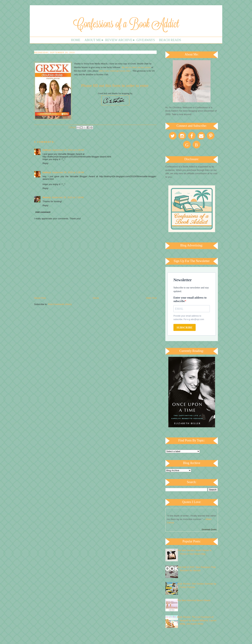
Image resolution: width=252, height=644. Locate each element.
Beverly (47, 197)
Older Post (151, 298)
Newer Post (40, 298)
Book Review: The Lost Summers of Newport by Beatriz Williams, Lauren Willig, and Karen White (197, 620)
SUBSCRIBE (185, 328)
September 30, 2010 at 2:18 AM (68, 197)
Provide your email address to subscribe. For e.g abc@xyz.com (189, 318)
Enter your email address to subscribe (190, 299)
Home (76, 40)
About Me (93, 40)
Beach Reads (170, 40)
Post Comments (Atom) (60, 304)
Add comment (43, 212)
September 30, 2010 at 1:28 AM (68, 150)
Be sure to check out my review (136, 67)
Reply (45, 163)
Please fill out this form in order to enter (115, 86)
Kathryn (47, 150)
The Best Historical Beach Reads (194, 600)
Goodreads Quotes (209, 530)
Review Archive (119, 40)
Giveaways (146, 40)
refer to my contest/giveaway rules (115, 71)
